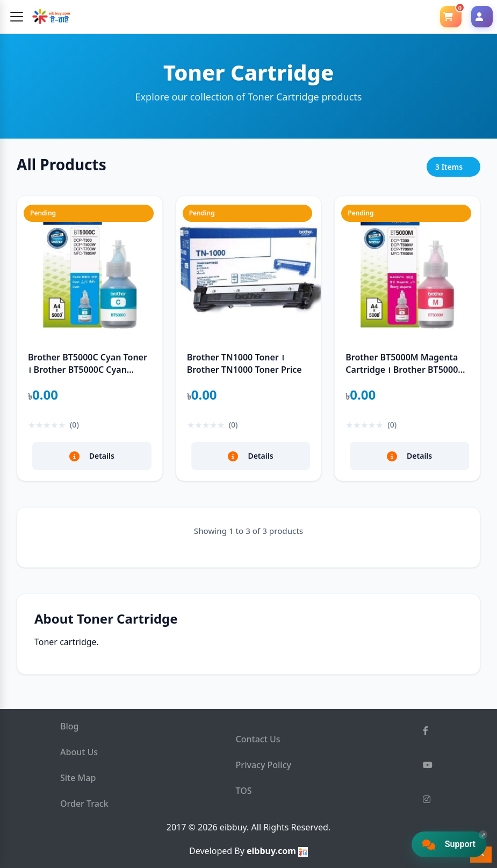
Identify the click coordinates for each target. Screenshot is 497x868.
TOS (244, 791)
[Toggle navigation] (17, 17)
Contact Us (258, 739)
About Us (79, 752)
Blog (69, 726)
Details (92, 456)
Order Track (84, 804)
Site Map (78, 778)
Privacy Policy (264, 765)
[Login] (482, 17)
